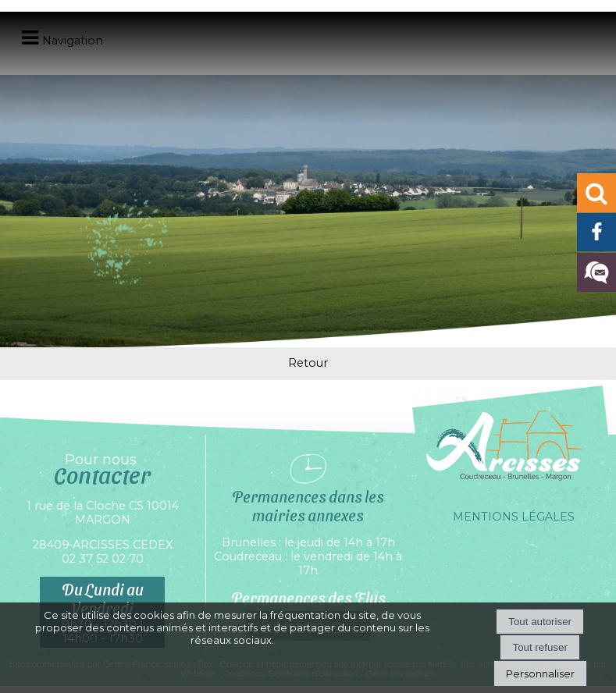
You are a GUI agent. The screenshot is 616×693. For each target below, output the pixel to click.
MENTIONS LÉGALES (514, 517)
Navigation (73, 41)
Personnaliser (540, 673)
